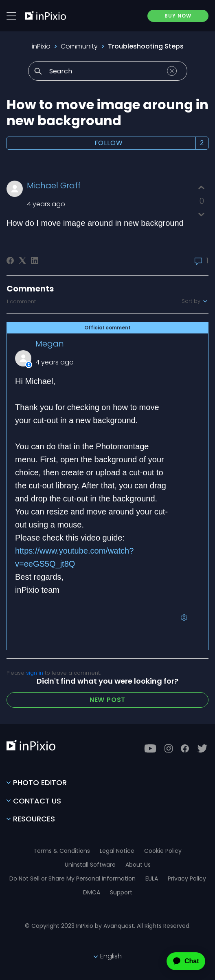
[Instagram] (169, 748)
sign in (35, 673)
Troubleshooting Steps (146, 46)
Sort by (195, 301)
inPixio (41, 46)
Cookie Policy (163, 851)
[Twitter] (202, 748)
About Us (138, 865)
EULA (152, 878)
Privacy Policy (187, 878)
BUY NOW (178, 16)
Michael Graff (54, 185)
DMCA (92, 892)
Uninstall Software (90, 865)
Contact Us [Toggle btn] (34, 801)
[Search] (108, 71)
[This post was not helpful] (201, 214)
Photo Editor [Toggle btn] (37, 782)
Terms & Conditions (62, 851)
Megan (50, 344)
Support (121, 892)
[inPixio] (46, 15)
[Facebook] (10, 260)
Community (79, 46)
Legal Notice (117, 851)
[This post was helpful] (201, 188)
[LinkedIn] (35, 260)
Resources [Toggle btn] (31, 819)
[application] (179, 961)
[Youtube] (150, 748)
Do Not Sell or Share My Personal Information (72, 878)
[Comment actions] (184, 618)
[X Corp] (22, 260)
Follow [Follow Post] (109, 143)
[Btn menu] (11, 16)
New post (107, 700)
